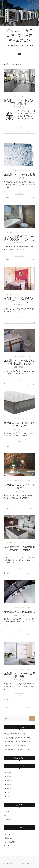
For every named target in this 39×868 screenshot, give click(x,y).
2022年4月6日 (19, 367)
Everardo (7, 132)
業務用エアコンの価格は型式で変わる (17, 750)
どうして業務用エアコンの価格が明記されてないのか (19, 238)
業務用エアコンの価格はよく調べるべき (18, 746)
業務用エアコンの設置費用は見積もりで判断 (19, 548)
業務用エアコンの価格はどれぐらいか (19, 424)
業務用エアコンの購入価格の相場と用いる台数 (19, 362)
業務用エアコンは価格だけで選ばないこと (19, 300)
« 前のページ (8, 708)
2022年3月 (8, 781)
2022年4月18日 (19, 107)
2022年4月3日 (19, 429)
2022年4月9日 (19, 305)
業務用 (15, 96)
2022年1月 (8, 789)
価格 (29, 96)
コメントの (10, 842)
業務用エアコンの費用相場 (19, 612)
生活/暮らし (22, 96)
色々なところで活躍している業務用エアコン (19, 35)
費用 (29, 481)
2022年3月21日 (19, 553)
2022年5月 (8, 773)
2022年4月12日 (19, 243)
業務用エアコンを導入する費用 (19, 486)
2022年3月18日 (19, 615)
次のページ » (31, 708)
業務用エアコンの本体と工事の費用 (20, 675)
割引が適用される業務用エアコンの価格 (18, 738)
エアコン (10, 96)
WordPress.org (9, 846)
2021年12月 (8, 793)
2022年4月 (8, 777)
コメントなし (31, 132)
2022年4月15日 (19, 178)
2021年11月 (8, 796)
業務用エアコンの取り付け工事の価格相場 (19, 102)
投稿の (8, 838)
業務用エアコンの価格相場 (19, 174)
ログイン (7, 834)
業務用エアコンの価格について (15, 734)
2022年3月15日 (19, 680)
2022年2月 (8, 785)
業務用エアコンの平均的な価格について (18, 742)
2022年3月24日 (19, 491)
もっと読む (20, 127)
